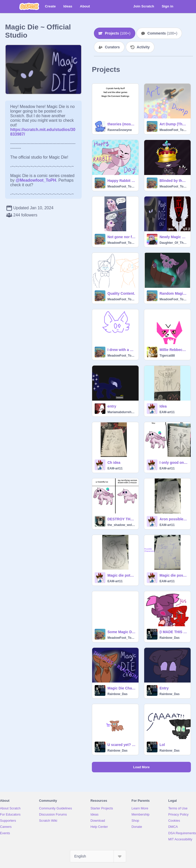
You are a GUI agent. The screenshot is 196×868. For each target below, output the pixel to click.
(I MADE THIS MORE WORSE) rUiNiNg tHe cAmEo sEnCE (174, 632)
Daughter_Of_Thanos (174, 243)
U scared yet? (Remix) (121, 745)
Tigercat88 (167, 356)
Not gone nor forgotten (121, 237)
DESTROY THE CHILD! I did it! (121, 519)
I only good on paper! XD (174, 463)
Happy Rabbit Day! (121, 181)
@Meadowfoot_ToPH (36, 180)
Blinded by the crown (174, 181)
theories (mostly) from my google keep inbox (121, 124)
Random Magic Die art (174, 293)
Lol (162, 745)
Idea (163, 406)
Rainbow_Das (170, 638)
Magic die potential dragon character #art (121, 575)
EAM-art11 (167, 412)
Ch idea (114, 463)
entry (112, 406)
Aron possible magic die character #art (174, 519)
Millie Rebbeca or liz (174, 350)
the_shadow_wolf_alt (121, 525)
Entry (164, 688)
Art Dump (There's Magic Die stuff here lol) (174, 124)
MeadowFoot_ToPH (174, 130)
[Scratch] (29, 6)
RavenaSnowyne (120, 130)
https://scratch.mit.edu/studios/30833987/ (43, 130)
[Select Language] (98, 856)
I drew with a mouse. (121, 350)
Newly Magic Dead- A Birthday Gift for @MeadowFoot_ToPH (174, 237)
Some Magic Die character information (121, 632)
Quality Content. (121, 293)
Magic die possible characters (174, 575)
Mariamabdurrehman (121, 412)
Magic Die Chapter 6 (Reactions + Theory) (121, 688)
